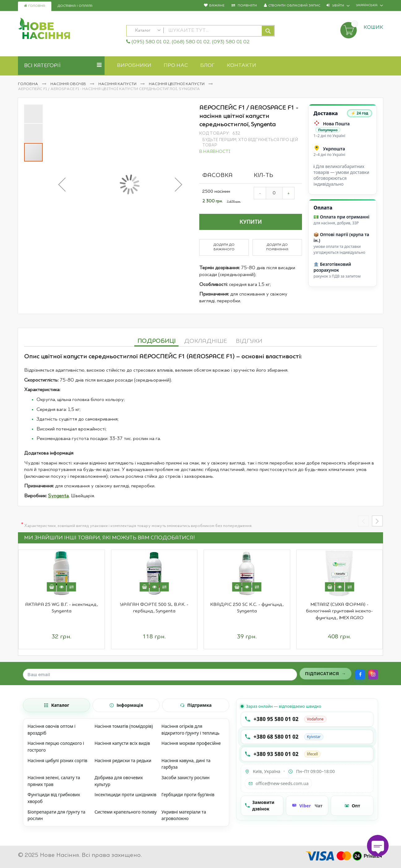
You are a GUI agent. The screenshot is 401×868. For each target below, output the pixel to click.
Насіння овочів (69, 84)
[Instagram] (373, 675)
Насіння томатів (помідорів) (124, 726)
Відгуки (249, 341)
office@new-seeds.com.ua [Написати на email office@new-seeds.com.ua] (278, 783)
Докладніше (206, 341)
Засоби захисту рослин (185, 777)
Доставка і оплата (75, 6)
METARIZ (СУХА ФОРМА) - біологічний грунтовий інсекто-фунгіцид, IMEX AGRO (339, 611)
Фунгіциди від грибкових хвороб (54, 798)
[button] (62, 184)
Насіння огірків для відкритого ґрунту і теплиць (190, 730)
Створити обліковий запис (294, 6)
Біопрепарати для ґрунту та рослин (56, 815)
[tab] (156, 340)
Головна (35, 6)
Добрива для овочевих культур (119, 781)
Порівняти (247, 6)
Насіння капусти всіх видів (122, 743)
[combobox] (200, 31)
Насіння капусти (118, 84)
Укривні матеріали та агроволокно (184, 815)
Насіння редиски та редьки (123, 760)
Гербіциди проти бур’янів (188, 795)
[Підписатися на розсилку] (326, 674)
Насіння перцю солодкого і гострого (56, 747)
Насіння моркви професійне (191, 743)
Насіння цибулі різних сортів (57, 760)
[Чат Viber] (307, 806)
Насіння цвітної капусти (177, 84)
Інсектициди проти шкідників (125, 795)
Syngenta (58, 496)
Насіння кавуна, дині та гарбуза (186, 764)
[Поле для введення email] (160, 675)
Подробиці (156, 341)
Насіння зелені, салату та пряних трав (54, 781)
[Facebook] (360, 675)
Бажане (217, 6)
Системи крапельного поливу (125, 812)
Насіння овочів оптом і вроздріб (52, 730)
